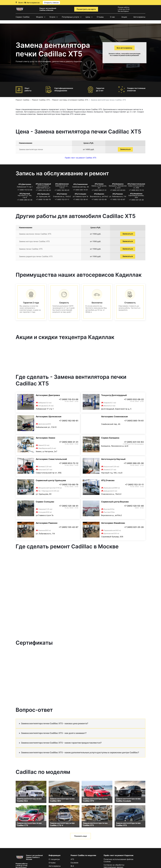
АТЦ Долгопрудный (43, 184)
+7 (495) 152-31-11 (62, 199)
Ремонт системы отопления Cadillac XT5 (70, 100)
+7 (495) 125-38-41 (80, 199)
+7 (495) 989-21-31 (99, 190)
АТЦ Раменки (118, 194)
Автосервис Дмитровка (48, 395)
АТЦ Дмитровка (25, 184)
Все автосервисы (124, 48)
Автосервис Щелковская (49, 417)
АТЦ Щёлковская (62, 184)
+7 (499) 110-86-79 (43, 199)
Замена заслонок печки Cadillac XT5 (35, 234)
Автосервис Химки (45, 438)
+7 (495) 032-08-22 (43, 190)
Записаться (125, 149)
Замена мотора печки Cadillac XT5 (34, 241)
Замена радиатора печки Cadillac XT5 (36, 256)
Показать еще (80, 836)
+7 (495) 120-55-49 (99, 199)
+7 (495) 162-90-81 (62, 190)
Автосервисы (139, 17)
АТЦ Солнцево (80, 194)
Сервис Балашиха (110, 438)
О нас (112, 17)
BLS (72, 866)
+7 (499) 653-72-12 (136, 190)
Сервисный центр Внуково (115, 502)
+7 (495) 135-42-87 (118, 199)
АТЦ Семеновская (80, 184)
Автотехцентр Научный (113, 459)
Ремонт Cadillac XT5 (41, 100)
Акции (124, 17)
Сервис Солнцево (45, 502)
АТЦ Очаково (62, 194)
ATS (72, 859)
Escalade (74, 863)
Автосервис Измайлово (113, 523)
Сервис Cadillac (23, 17)
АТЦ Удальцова (43, 194)
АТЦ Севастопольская (136, 184)
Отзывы (100, 17)
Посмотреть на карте (86, 9)
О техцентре (54, 859)
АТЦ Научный (25, 194)
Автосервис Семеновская (114, 417)
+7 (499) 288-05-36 (25, 200)
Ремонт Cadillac (23, 100)
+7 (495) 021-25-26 (136, 200)
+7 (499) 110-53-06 (25, 190)
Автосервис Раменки (47, 523)
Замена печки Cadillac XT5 (31, 249)
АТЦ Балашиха (118, 184)
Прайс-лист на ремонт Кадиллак (119, 855)
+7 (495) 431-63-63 (118, 190)
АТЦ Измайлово (136, 194)
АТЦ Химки (99, 184)
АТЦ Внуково (99, 194)
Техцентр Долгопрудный (114, 395)
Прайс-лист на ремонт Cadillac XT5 (81, 158)
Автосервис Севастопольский (51, 459)
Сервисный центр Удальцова (51, 480)
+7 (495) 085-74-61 (80, 190)
